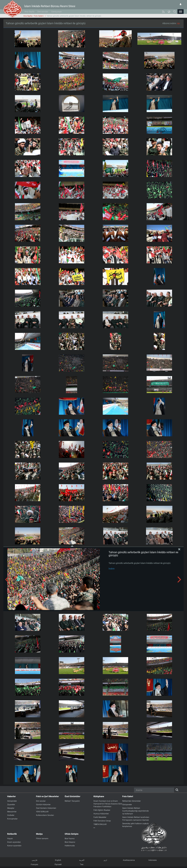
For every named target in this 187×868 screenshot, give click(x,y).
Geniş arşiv (57, 12)
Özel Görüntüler (72, 796)
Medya (39, 834)
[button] (181, 12)
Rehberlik (12, 834)
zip (178, 23)
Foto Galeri (38, 16)
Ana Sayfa (29, 12)
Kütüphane (99, 796)
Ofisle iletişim (72, 834)
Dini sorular (43, 12)
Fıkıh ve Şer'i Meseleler (47, 796)
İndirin (112, 569)
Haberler (11, 796)
